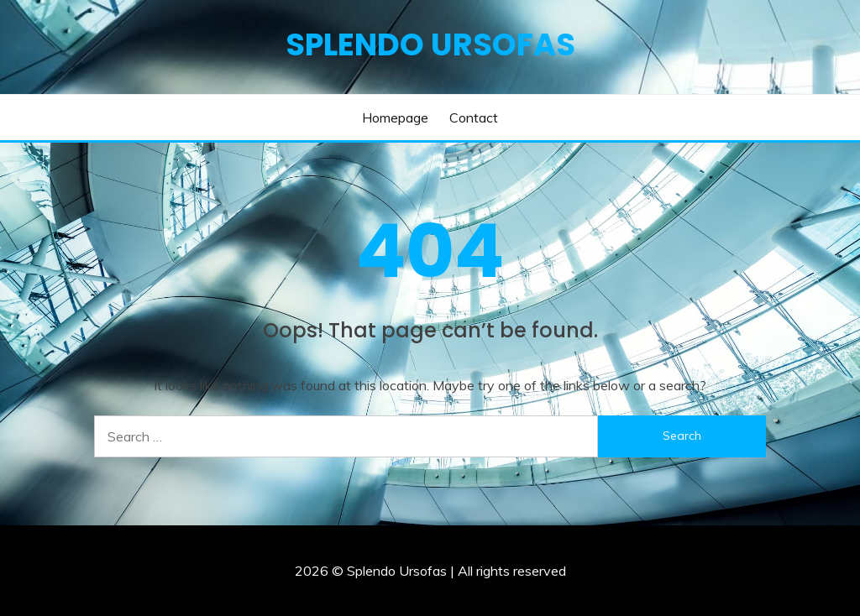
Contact (474, 117)
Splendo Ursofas (430, 44)
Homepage (395, 117)
